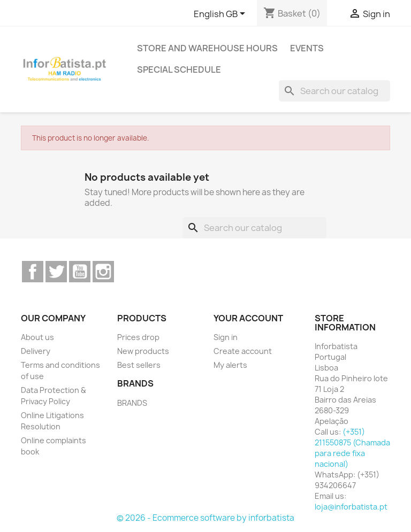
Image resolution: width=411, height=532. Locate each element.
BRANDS (132, 403)
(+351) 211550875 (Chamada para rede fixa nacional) (352, 448)
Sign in (226, 337)
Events (307, 48)
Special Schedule (179, 70)
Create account (243, 351)
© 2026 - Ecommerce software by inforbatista (205, 518)
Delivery (36, 351)
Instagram (103, 272)
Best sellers (139, 365)
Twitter (56, 272)
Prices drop (138, 337)
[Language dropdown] (221, 14)
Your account (248, 318)
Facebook (33, 272)
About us (37, 337)
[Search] (334, 91)
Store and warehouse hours (207, 48)
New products (143, 351)
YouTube (80, 272)
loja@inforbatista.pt (351, 507)
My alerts (230, 365)
